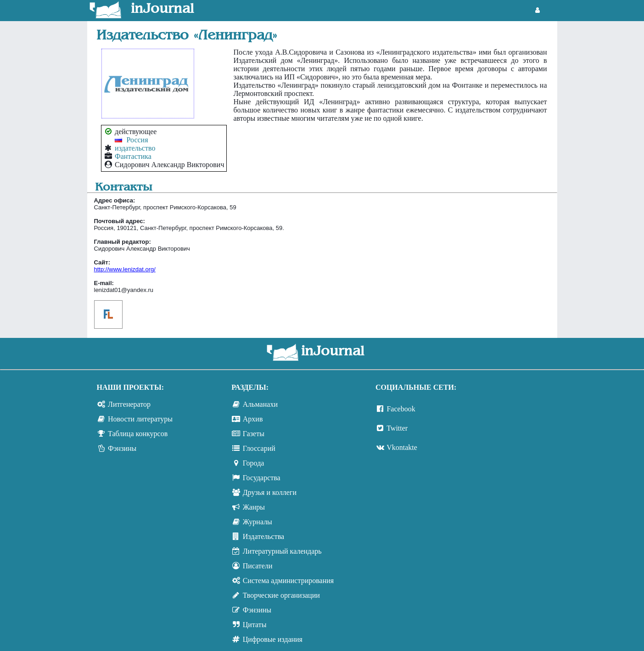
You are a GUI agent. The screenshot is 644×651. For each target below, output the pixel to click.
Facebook (401, 409)
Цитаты (255, 625)
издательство (135, 148)
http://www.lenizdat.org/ (125, 269)
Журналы (258, 522)
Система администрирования (288, 581)
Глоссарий (259, 448)
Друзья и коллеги (270, 492)
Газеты (254, 434)
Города (254, 463)
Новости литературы (140, 419)
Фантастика (133, 156)
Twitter (397, 428)
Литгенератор (129, 404)
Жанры (254, 507)
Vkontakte (402, 447)
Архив (253, 419)
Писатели (258, 566)
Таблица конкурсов (138, 434)
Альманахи (260, 404)
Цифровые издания (273, 639)
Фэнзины (122, 448)
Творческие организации (281, 595)
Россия (137, 140)
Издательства (263, 536)
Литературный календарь (282, 551)
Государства (262, 478)
